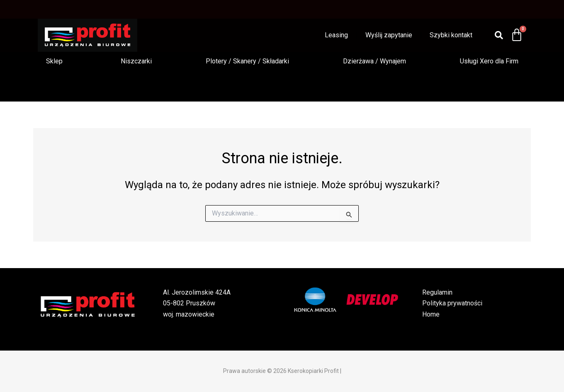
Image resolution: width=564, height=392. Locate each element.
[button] (56, 61)
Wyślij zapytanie (389, 35)
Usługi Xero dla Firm (489, 61)
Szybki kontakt (451, 35)
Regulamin (437, 292)
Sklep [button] (54, 61)
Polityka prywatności (452, 303)
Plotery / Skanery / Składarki (247, 61)
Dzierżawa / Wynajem (374, 61)
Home (431, 314)
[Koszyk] (517, 35)
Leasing (336, 35)
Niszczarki (136, 61)
